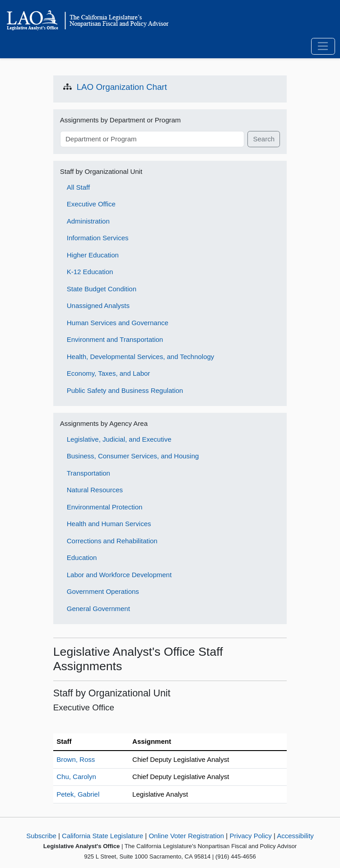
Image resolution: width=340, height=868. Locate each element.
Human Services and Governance (118, 323)
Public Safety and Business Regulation (125, 390)
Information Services (98, 238)
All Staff (78, 187)
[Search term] (152, 139)
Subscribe (41, 836)
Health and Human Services (109, 524)
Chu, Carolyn (76, 777)
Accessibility (295, 836)
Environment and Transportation (115, 339)
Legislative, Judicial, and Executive (119, 439)
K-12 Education (90, 272)
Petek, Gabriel (78, 794)
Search (264, 139)
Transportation (88, 473)
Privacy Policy (250, 836)
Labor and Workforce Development (119, 575)
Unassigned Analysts (98, 306)
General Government (98, 609)
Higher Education (93, 255)
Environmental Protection (105, 507)
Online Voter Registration (186, 836)
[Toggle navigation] (323, 47)
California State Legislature (102, 836)
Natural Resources (95, 490)
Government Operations (103, 591)
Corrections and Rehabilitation (112, 541)
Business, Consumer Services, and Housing (133, 456)
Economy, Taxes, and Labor (109, 373)
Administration (88, 221)
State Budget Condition (102, 289)
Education (82, 558)
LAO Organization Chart (122, 87)
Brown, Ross (76, 759)
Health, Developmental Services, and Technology (141, 357)
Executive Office (91, 204)
